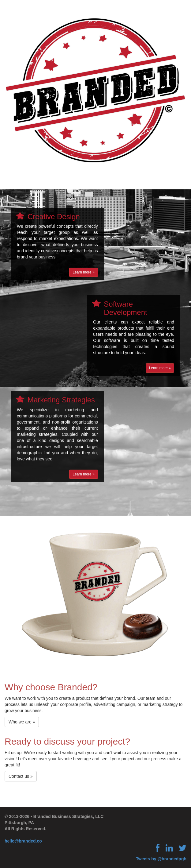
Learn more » (83, 272)
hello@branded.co (23, 841)
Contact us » (21, 776)
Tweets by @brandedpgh (161, 859)
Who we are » (22, 722)
